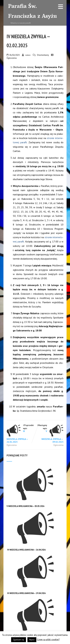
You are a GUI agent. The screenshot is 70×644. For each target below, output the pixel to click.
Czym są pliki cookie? (48, 640)
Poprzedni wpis (21, 434)
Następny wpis (49, 434)
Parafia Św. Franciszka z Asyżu (32, 12)
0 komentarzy (43, 55)
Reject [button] (32, 640)
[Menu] (61, 7)
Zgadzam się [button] (19, 640)
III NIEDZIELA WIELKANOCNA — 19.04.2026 (26, 593)
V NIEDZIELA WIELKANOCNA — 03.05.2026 (25, 506)
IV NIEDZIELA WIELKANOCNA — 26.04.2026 (26, 550)
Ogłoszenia (12, 58)
